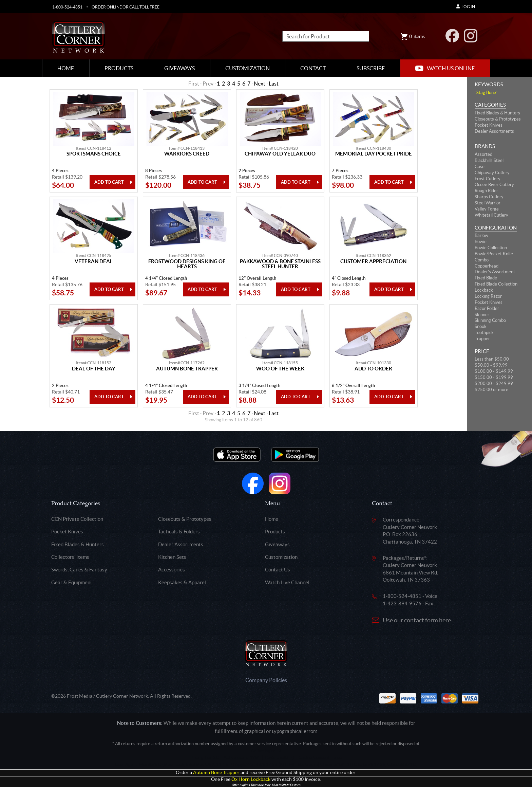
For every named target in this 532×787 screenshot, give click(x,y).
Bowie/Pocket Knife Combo (494, 257)
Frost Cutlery (488, 179)
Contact (313, 68)
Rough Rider (486, 191)
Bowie (481, 242)
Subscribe (371, 68)
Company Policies (266, 680)
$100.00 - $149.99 (494, 371)
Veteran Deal (94, 261)
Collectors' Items (70, 557)
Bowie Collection (491, 248)
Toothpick (484, 333)
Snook (481, 326)
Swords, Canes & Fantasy (79, 570)
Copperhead (487, 266)
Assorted (483, 154)
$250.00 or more (491, 390)
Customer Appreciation (373, 261)
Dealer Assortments (494, 131)
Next (260, 84)
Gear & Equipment (72, 582)
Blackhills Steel (489, 160)
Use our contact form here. (417, 620)
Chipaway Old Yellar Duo (280, 154)
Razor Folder (487, 308)
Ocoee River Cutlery (494, 185)
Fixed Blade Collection (496, 284)
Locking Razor (488, 296)
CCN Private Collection (77, 519)
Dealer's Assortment (495, 272)
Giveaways (179, 68)
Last (274, 84)
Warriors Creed (187, 154)
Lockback (484, 290)
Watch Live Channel (287, 582)
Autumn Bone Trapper (187, 369)
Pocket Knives (489, 125)
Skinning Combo (490, 320)
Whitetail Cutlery (491, 215)
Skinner (482, 315)
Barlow (481, 235)
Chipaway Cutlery (492, 173)
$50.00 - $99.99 (491, 365)
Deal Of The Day (94, 369)
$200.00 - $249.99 (494, 383)
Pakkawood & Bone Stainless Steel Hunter (280, 264)
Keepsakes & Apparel (182, 582)
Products (119, 68)
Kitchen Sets (172, 557)
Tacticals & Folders (179, 532)
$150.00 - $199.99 (494, 377)
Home (66, 68)
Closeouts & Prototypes (498, 119)
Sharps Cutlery (489, 197)
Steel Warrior (488, 203)
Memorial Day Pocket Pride (374, 154)
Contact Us (278, 570)
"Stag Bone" (486, 93)
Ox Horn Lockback (251, 779)
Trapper (482, 339)
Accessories (172, 570)
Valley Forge (487, 209)
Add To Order (373, 369)
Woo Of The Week (280, 369)
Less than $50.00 (492, 359)
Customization (248, 68)
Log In (466, 7)
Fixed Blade (486, 278)
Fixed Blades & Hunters (497, 113)
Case (480, 167)
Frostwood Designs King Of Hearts (187, 264)
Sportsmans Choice (94, 154)
